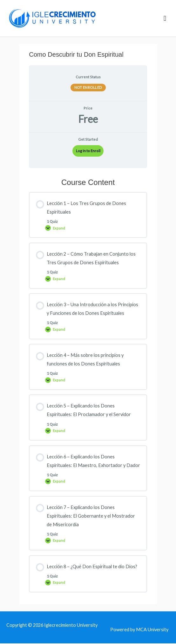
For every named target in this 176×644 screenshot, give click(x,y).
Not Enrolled (88, 88)
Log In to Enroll (88, 151)
